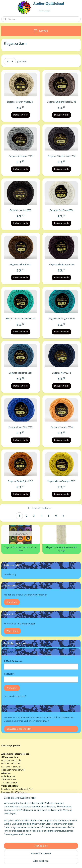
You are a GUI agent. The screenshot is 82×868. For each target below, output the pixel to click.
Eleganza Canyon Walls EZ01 (21, 102)
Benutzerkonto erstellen (19, 729)
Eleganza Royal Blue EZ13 (20, 427)
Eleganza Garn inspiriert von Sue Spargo (61, 549)
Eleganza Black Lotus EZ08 (61, 264)
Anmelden (12, 602)
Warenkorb (12, 631)
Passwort (9, 674)
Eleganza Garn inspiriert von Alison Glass (20, 549)
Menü (41, 31)
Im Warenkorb (21, 115)
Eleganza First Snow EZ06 (62, 210)
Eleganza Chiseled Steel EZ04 (62, 156)
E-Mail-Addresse (13, 661)
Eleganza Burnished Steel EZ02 (61, 102)
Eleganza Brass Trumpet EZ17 (61, 481)
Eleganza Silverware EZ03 (21, 156)
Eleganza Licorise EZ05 (21, 210)
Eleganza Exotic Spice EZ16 (21, 481)
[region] (41, 820)
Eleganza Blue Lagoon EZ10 (62, 319)
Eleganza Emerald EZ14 (62, 427)
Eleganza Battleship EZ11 (20, 373)
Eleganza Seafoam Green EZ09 (21, 319)
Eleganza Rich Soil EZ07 (21, 264)
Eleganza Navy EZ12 (61, 373)
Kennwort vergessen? (15, 696)
